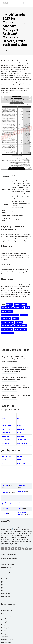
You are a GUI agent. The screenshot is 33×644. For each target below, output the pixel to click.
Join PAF (20, 426)
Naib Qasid (19, 322)
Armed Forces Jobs (7, 616)
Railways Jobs (5, 634)
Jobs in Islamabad (7, 582)
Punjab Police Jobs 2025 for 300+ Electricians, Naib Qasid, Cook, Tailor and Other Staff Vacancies (16, 359)
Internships (6, 443)
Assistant (9, 304)
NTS (3, 415)
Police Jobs (21, 429)
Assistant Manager (21, 304)
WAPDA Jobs (6, 440)
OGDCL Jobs (6, 436)
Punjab (4, 460)
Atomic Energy (22, 440)
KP (3, 463)
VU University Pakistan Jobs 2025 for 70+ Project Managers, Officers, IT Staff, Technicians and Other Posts (16, 369)
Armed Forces (6, 422)
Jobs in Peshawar (7, 591)
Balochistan (21, 463)
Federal (20, 456)
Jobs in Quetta (6, 594)
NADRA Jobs (21, 436)
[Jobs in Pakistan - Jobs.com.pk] (5, 3)
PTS (18, 415)
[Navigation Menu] (30, 3)
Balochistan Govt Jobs (8, 579)
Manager (15, 319)
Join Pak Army (6, 426)
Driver (27, 308)
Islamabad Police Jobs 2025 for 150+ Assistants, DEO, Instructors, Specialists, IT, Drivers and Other (16, 387)
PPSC (19, 422)
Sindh (19, 460)
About (3, 554)
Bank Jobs (4, 625)
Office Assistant (7, 326)
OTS (3, 418)
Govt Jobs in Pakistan (8, 564)
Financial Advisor (7, 311)
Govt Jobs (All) (7, 456)
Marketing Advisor (8, 322)
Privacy (9, 554)
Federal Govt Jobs (7, 567)
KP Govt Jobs (5, 576)
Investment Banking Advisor (10, 315)
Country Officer (7, 308)
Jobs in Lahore (6, 585)
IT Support (24, 315)
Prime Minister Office (20, 326)
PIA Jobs (20, 433)
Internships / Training (8, 640)
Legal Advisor (6, 319)
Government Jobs (23, 443)
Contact (15, 554)
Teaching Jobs (6, 628)
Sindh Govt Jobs (6, 573)
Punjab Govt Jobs (7, 570)
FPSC (19, 418)
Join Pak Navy (6, 429)
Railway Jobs (6, 433)
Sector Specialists (8, 333)
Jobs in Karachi (6, 588)
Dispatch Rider (19, 308)
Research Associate (20, 329)
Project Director (7, 329)
